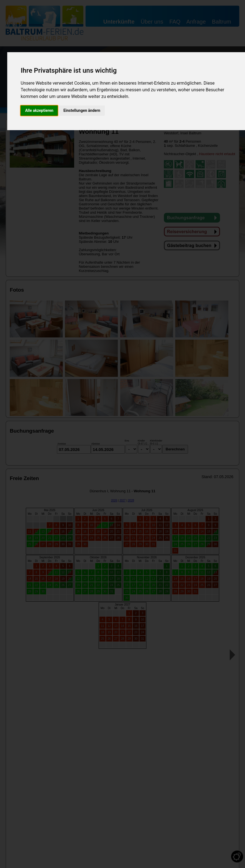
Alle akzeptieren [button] (39, 110)
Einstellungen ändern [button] (82, 110)
